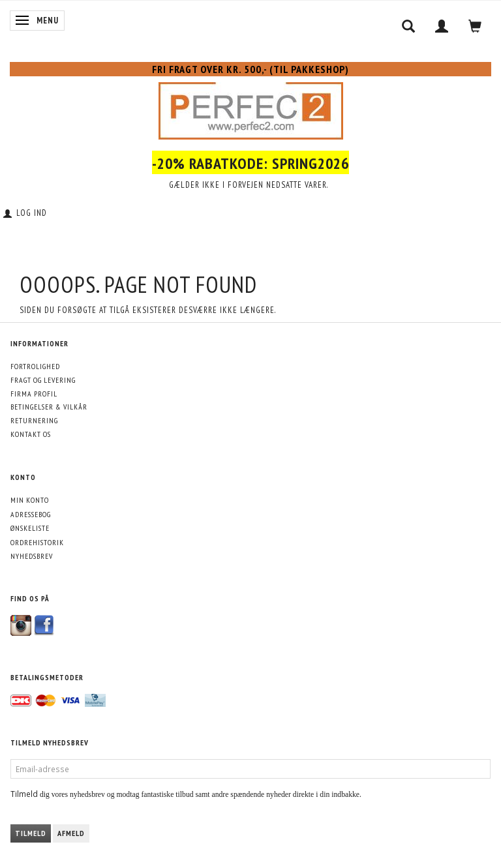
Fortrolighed (35, 366)
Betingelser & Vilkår (49, 407)
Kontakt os (31, 434)
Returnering (34, 420)
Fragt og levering (43, 380)
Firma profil (34, 394)
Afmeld (71, 833)
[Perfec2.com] (251, 108)
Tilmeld (31, 833)
